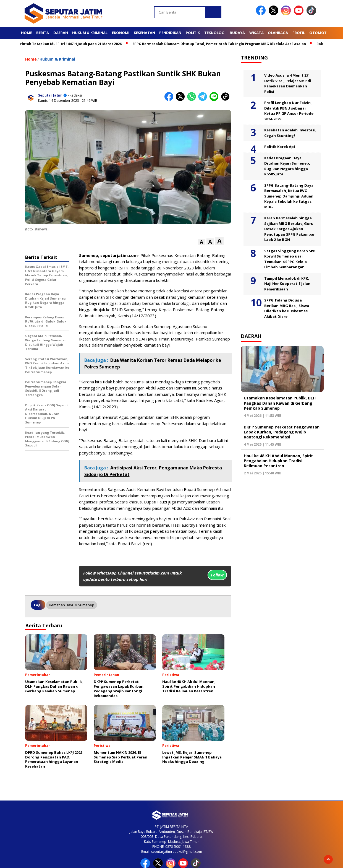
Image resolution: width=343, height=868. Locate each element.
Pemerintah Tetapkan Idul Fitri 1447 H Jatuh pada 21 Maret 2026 (69, 44)
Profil (299, 33)
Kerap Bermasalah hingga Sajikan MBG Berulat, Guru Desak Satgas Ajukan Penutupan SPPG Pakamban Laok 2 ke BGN (290, 229)
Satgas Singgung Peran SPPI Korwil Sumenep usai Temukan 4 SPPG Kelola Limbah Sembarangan (290, 259)
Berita (43, 33)
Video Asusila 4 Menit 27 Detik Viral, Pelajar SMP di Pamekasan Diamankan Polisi (288, 83)
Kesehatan (144, 33)
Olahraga (278, 33)
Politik (193, 33)
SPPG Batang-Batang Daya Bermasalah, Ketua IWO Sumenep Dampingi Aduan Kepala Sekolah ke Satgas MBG (289, 196)
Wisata (256, 33)
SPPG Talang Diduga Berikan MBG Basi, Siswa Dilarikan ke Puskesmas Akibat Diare (287, 308)
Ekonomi (121, 33)
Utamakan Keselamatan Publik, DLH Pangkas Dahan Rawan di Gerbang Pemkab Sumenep (280, 403)
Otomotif (320, 33)
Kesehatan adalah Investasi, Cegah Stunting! (290, 133)
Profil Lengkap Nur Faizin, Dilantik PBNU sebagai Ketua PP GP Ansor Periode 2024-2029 (289, 111)
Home (27, 33)
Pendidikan (170, 33)
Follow (217, 575)
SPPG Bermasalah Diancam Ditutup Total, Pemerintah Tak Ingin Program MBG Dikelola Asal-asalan (222, 44)
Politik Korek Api (280, 147)
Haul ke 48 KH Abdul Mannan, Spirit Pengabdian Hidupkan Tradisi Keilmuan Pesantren (278, 461)
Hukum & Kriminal (90, 33)
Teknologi (215, 33)
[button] (201, 242)
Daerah (61, 33)
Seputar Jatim (50, 95)
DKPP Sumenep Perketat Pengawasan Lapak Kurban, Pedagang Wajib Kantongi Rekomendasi (282, 432)
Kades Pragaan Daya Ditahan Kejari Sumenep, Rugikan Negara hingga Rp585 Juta (287, 166)
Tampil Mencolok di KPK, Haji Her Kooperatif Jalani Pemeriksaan (288, 284)
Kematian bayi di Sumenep (72, 605)
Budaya (237, 33)
